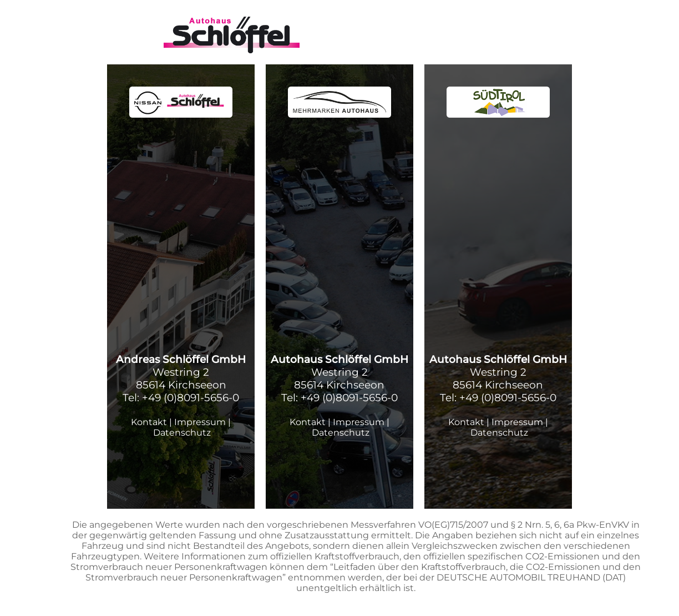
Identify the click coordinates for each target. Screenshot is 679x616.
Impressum (200, 422)
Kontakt (149, 422)
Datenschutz (182, 433)
